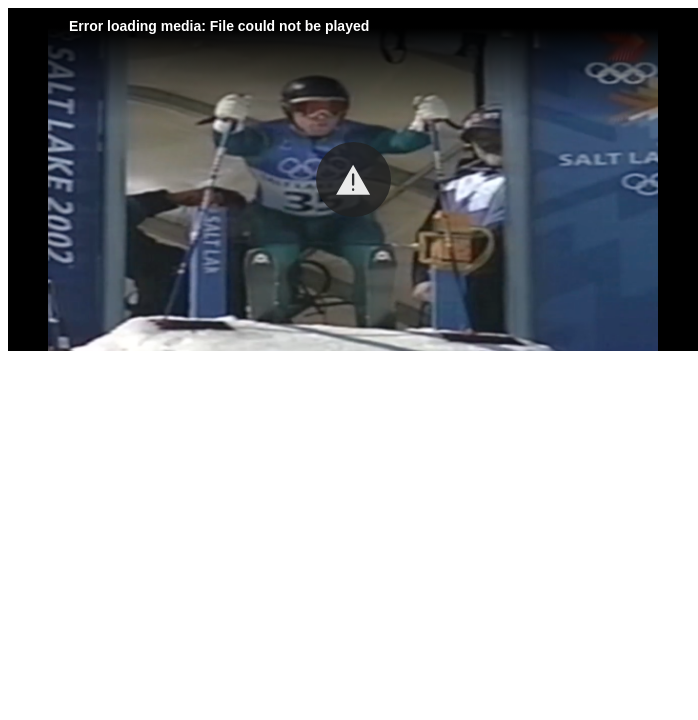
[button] (353, 179)
